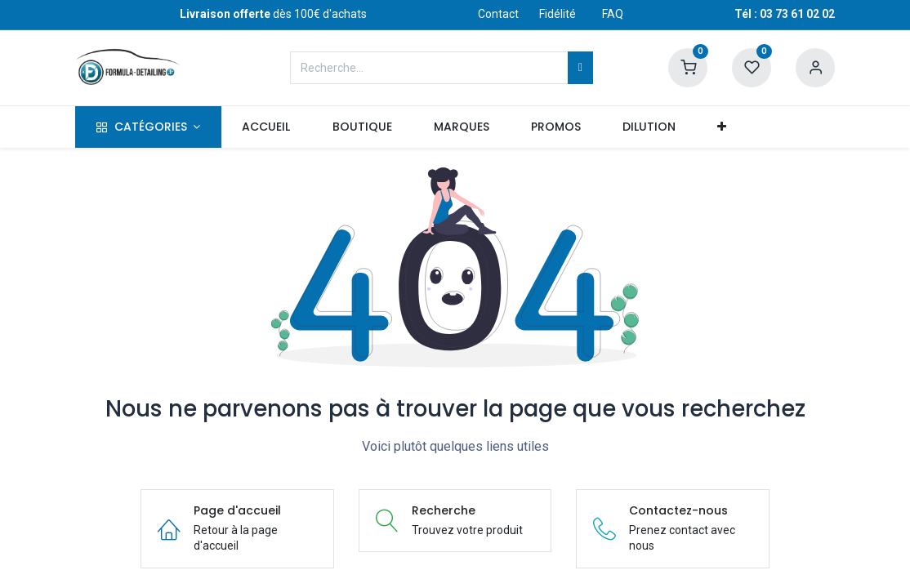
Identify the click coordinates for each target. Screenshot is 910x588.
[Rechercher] (580, 68)
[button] (722, 127)
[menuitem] (266, 127)
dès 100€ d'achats (273, 14)
